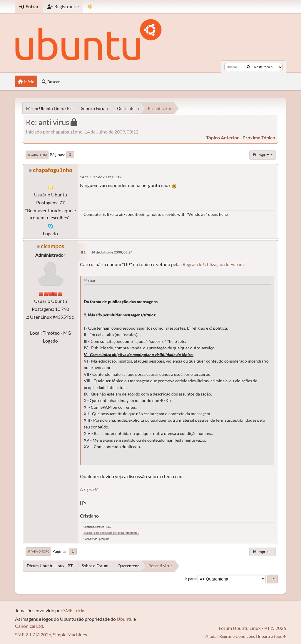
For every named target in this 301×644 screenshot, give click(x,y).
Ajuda (211, 636)
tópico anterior (223, 137)
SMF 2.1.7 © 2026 (33, 634)
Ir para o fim (37, 155)
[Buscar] (249, 67)
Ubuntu (125, 619)
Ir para (190, 579)
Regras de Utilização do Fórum (213, 264)
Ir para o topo (38, 551)
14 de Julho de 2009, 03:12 (101, 177)
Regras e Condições (237, 636)
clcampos (52, 246)
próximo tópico (259, 137)
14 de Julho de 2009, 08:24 (112, 252)
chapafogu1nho (53, 170)
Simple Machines (70, 634)
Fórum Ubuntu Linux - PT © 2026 (252, 628)
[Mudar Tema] (90, 7)
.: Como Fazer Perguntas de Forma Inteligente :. (111, 533)
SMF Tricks (74, 610)
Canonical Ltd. (29, 626)
